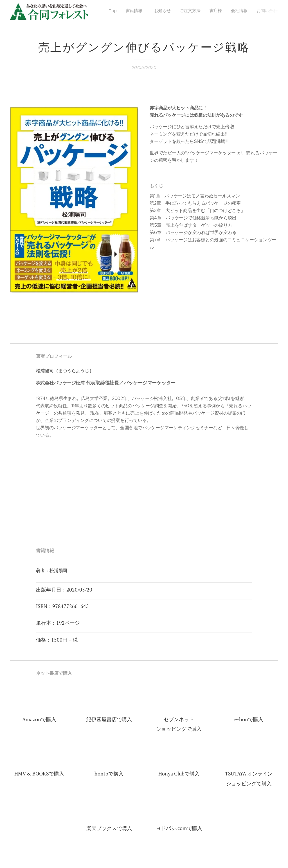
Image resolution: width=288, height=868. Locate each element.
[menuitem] (223, 12)
